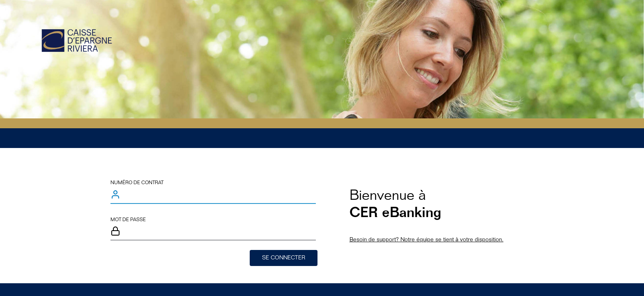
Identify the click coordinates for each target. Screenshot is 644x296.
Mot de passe (128, 220)
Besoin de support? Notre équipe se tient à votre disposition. (427, 240)
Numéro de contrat (137, 183)
